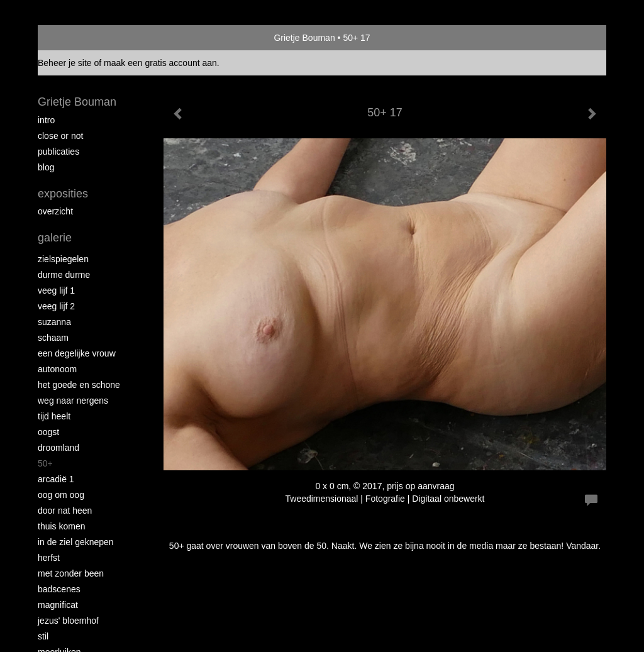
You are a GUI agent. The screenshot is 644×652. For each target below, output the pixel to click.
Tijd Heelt (54, 416)
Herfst (49, 558)
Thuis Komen (61, 526)
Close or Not (60, 136)
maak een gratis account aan (160, 63)
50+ (45, 463)
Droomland (58, 448)
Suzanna (54, 322)
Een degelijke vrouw (77, 353)
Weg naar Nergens (73, 401)
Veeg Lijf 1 (56, 290)
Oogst (48, 432)
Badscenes (59, 589)
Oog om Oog (61, 495)
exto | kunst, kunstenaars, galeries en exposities (73, 38)
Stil (43, 636)
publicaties (58, 152)
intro (46, 120)
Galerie (55, 238)
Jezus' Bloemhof (68, 621)
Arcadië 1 (56, 479)
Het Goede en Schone (79, 385)
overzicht (55, 211)
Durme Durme (64, 275)
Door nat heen (65, 511)
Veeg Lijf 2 (56, 306)
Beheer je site (65, 63)
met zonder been (71, 573)
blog (46, 167)
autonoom (57, 369)
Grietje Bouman (304, 38)
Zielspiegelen (63, 259)
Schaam (53, 338)
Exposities (63, 194)
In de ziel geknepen (76, 542)
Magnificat (58, 605)
